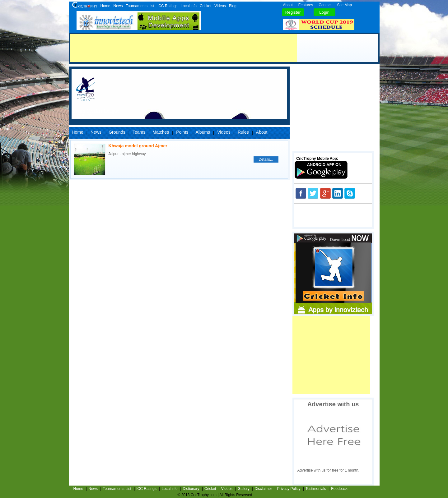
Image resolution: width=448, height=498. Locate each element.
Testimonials (316, 489)
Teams (139, 132)
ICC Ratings (168, 6)
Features (306, 5)
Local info (189, 6)
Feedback (339, 489)
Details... (266, 159)
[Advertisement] (184, 48)
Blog (233, 6)
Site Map (345, 5)
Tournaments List (140, 6)
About (288, 5)
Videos (220, 6)
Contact (325, 5)
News (118, 6)
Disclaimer (263, 489)
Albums (203, 132)
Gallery (244, 489)
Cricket (205, 6)
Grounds (117, 132)
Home (105, 6)
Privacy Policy (289, 489)
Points (182, 132)
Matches (161, 132)
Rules (243, 132)
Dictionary (191, 489)
